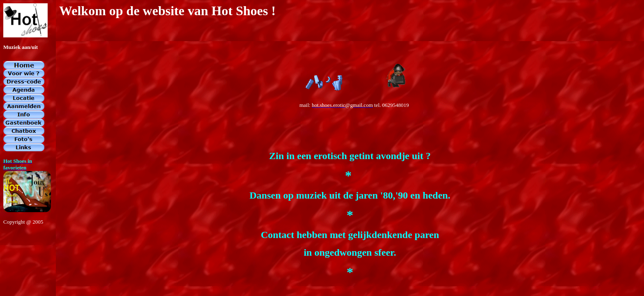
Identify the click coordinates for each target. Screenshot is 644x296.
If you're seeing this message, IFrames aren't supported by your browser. (322, 148)
